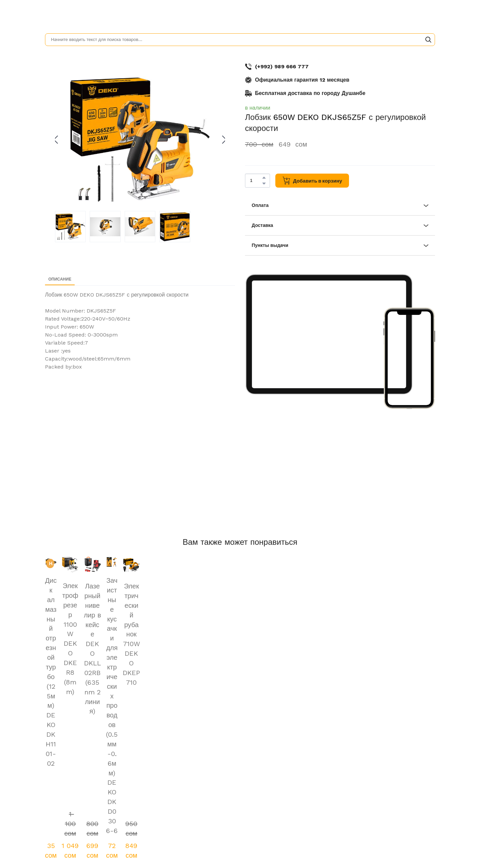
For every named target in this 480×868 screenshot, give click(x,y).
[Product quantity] (256, 181)
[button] (428, 40)
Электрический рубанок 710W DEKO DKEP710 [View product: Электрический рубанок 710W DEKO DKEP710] (131, 634)
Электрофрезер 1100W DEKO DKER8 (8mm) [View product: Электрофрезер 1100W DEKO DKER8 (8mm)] (70, 639)
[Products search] (240, 40)
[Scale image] (329, 334)
